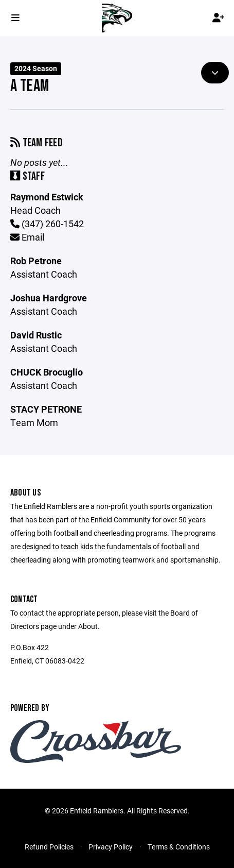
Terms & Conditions (179, 847)
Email (27, 237)
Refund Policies (49, 847)
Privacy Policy (111, 847)
